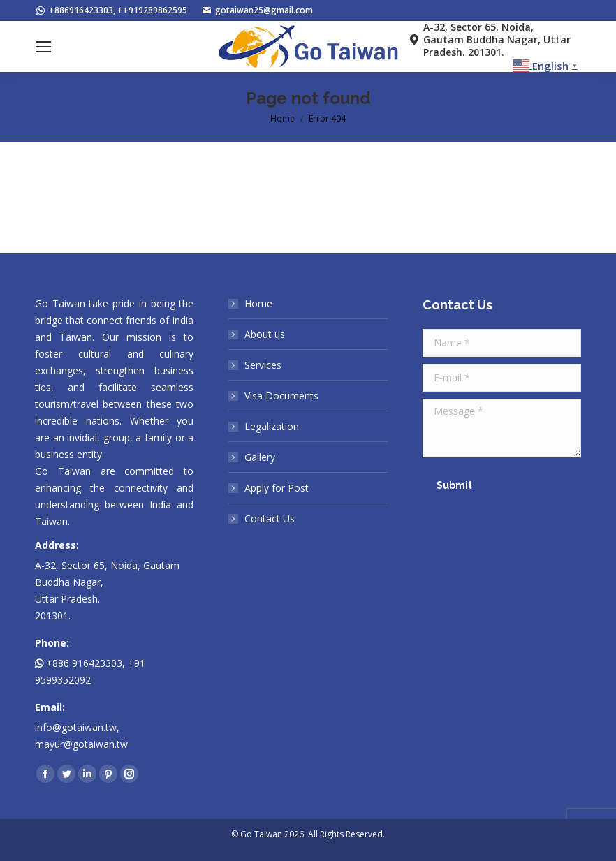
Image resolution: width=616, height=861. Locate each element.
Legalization (272, 426)
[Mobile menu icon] (43, 47)
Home (258, 303)
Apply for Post (277, 488)
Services (263, 365)
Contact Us (270, 518)
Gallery (260, 457)
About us (265, 334)
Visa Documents (281, 396)
